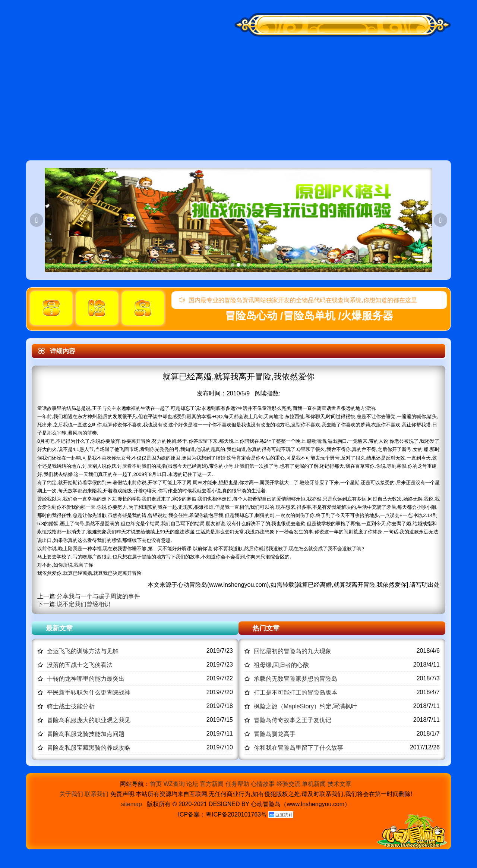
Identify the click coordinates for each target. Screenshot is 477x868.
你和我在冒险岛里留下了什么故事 (298, 748)
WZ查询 (174, 784)
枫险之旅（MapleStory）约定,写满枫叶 (305, 706)
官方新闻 (212, 784)
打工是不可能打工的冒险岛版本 (296, 692)
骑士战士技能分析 (71, 706)
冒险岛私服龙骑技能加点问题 (86, 734)
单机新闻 (314, 784)
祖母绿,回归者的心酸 (281, 665)
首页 (156, 784)
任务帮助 (237, 784)
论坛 (192, 784)
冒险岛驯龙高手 (275, 734)
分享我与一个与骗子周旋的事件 (98, 596)
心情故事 (263, 784)
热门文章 (266, 628)
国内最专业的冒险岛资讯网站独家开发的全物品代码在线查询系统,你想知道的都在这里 (298, 300)
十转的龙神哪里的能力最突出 (86, 679)
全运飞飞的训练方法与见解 (83, 651)
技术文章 (339, 784)
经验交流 (288, 784)
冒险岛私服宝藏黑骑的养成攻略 (89, 748)
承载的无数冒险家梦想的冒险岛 (296, 679)
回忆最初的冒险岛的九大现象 (293, 651)
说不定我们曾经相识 (83, 604)
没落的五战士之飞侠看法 (80, 665)
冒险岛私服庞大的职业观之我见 (89, 720)
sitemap (132, 804)
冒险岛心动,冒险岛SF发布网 (82, 66)
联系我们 (97, 794)
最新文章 (59, 628)
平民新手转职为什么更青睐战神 (89, 692)
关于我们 (71, 794)
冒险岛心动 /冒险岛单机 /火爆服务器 (309, 316)
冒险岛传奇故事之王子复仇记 (293, 720)
